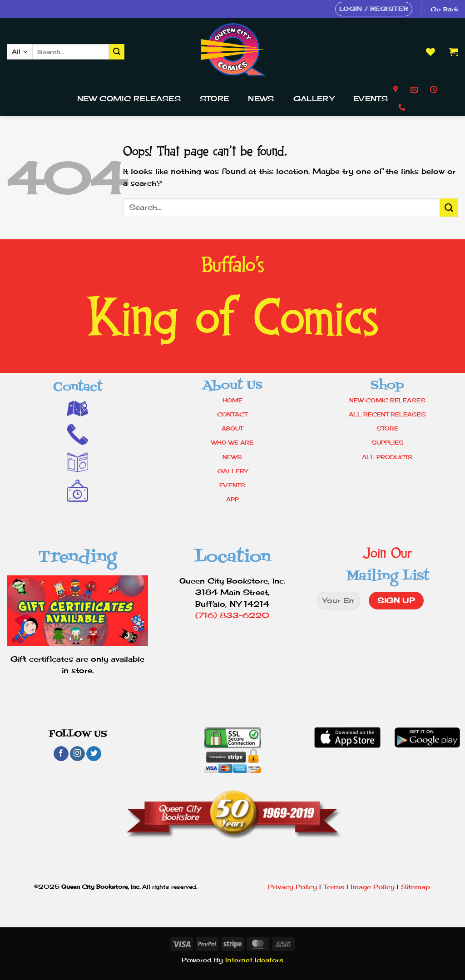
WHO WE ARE (232, 443)
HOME (232, 400)
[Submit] (117, 52)
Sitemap (416, 887)
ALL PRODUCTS (387, 457)
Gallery (314, 99)
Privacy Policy (292, 887)
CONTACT (232, 414)
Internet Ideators (254, 960)
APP (232, 499)
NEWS (232, 457)
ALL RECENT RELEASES (387, 414)
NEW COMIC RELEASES (387, 400)
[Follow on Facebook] (61, 754)
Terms (334, 887)
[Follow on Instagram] (77, 754)
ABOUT (232, 428)
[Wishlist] (430, 52)
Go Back (444, 9)
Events (371, 99)
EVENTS (232, 485)
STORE (387, 428)
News (261, 99)
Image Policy (373, 887)
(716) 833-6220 (232, 615)
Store (215, 99)
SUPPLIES (388, 443)
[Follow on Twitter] (94, 754)
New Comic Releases (129, 99)
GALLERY (232, 471)
